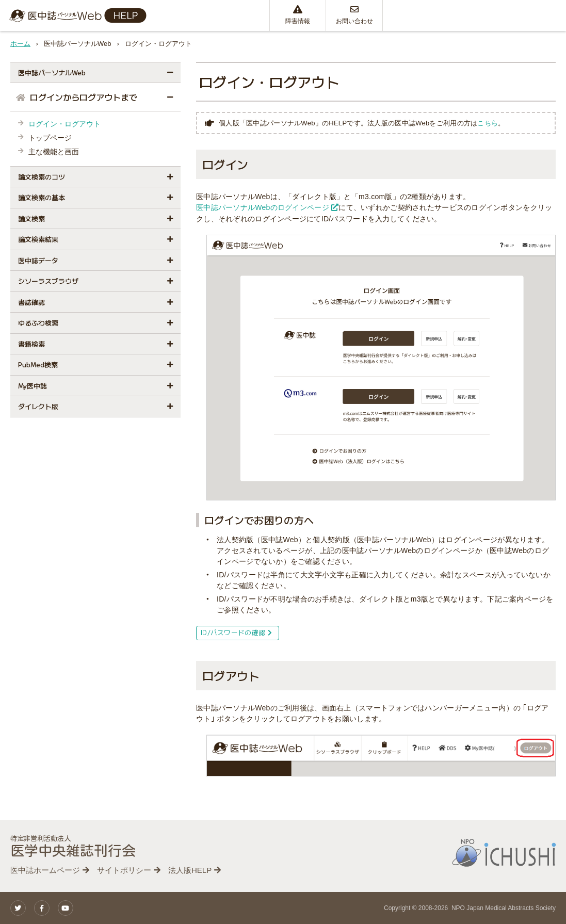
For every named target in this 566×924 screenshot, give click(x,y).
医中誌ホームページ (45, 870)
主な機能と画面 (54, 152)
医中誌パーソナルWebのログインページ (267, 207)
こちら (488, 123)
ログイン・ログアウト (64, 124)
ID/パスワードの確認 (236, 632)
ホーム (20, 44)
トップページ (50, 138)
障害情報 (298, 15)
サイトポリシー (124, 870)
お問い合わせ (354, 15)
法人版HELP (190, 870)
